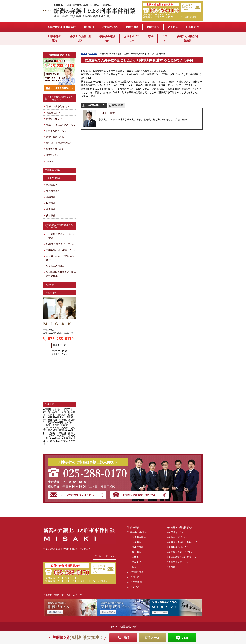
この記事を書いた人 (95, 105)
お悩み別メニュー (132, 38)
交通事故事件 (53, 191)
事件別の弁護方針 (107, 38)
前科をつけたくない (56, 131)
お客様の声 (192, 27)
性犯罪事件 (52, 185)
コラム (165, 38)
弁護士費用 (132, 27)
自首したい (52, 155)
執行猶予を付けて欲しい (59, 143)
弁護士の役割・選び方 (80, 38)
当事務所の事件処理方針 (61, 27)
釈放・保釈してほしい (58, 137)
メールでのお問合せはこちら (187, 7)
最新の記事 (117, 105)
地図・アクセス (107, 556)
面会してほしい (54, 119)
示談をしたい (53, 112)
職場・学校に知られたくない (61, 125)
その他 (50, 161)
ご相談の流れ (110, 27)
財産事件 (51, 203)
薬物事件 (51, 197)
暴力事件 (51, 209)
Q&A (151, 36)
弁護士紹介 (153, 27)
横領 (134, 567)
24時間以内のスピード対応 (60, 244)
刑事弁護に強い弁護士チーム (61, 250)
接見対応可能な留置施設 (187, 38)
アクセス (173, 27)
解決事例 (89, 27)
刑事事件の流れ (55, 38)
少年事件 (51, 215)
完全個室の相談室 (55, 266)
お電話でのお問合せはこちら (140, 495)
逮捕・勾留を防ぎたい (58, 106)
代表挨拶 (49, 285)
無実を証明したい (55, 149)
